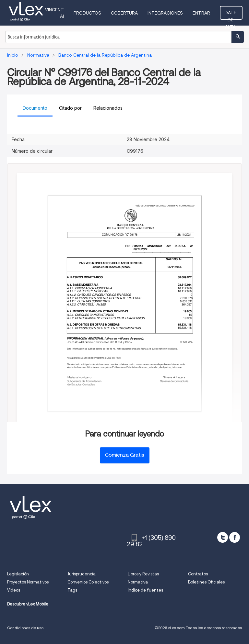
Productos (89, 13)
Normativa (138, 582)
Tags (72, 590)
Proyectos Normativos (28, 582)
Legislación (18, 574)
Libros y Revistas (143, 574)
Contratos (198, 574)
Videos (14, 590)
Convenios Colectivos (88, 582)
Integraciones (167, 13)
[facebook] (235, 537)
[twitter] (223, 537)
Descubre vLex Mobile (28, 604)
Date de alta (232, 15)
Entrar (203, 13)
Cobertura (126, 13)
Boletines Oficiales (206, 582)
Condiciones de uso (25, 628)
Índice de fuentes (145, 590)
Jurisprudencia (82, 574)
